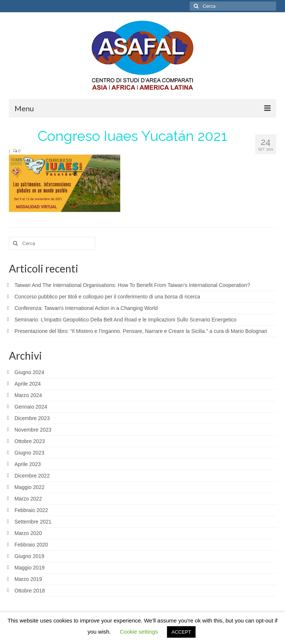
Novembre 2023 (33, 430)
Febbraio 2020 (31, 545)
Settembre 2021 (33, 522)
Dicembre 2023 (32, 418)
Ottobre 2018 (30, 591)
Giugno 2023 (29, 453)
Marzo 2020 (28, 533)
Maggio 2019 (30, 568)
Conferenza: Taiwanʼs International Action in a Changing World (86, 308)
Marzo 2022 (28, 499)
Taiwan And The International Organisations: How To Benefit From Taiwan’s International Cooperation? (132, 285)
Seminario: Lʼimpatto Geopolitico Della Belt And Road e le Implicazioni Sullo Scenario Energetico (125, 320)
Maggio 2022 (30, 487)
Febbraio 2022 (31, 510)
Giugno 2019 (29, 556)
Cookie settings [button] (139, 632)
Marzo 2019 (28, 579)
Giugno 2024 (29, 372)
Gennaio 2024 (31, 407)
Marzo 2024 (28, 395)
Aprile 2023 (28, 464)
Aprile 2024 (28, 384)
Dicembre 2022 (32, 476)
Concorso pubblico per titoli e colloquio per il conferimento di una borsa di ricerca (107, 297)
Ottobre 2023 (30, 441)
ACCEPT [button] (181, 632)
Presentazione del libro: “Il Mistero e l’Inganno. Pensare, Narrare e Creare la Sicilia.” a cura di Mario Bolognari (141, 331)
